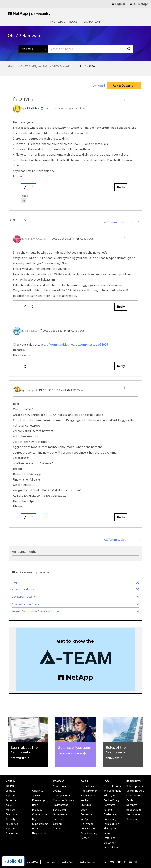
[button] (124, 99)
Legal (107, 781)
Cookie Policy (68, 862)
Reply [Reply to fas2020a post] (121, 187)
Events (57, 791)
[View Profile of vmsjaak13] (31, 331)
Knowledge (58, 22)
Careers (58, 824)
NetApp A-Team (91, 22)
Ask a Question (124, 86)
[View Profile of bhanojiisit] (31, 390)
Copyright (109, 805)
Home (12, 66)
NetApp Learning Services (27, 604)
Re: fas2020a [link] (88, 66)
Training (37, 795)
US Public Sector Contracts (86, 810)
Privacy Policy (50, 862)
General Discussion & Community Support (36, 611)
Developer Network (23, 597)
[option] (75, 659)
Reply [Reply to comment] (121, 307)
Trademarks (111, 814)
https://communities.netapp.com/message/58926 (74, 344)
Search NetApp (135, 791)
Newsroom (59, 786)
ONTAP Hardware (64, 66)
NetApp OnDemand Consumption (88, 824)
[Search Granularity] (33, 49)
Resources (134, 781)
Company (59, 781)
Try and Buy (87, 786)
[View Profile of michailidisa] (32, 108)
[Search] (90, 49)
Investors (59, 819)
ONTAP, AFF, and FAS (34, 66)
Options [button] (98, 86)
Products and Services (25, 589)
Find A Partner (89, 791)
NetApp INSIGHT (62, 795)
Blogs (73, 22)
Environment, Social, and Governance (61, 810)
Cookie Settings (87, 862)
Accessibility (111, 847)
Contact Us (59, 828)
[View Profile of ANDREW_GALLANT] (36, 239)
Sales (84, 781)
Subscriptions (135, 786)
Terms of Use (32, 862)
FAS (23, 201)
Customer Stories (64, 800)
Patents (108, 810)
